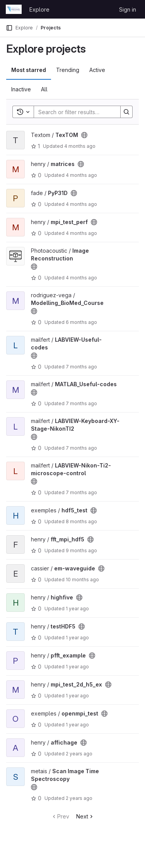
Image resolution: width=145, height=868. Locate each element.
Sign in (128, 9)
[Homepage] (14, 9)
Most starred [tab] (29, 70)
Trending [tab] (68, 70)
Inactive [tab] (21, 89)
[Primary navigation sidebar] (9, 28)
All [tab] (44, 89)
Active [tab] (97, 70)
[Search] (85, 112)
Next (85, 816)
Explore (39, 9)
